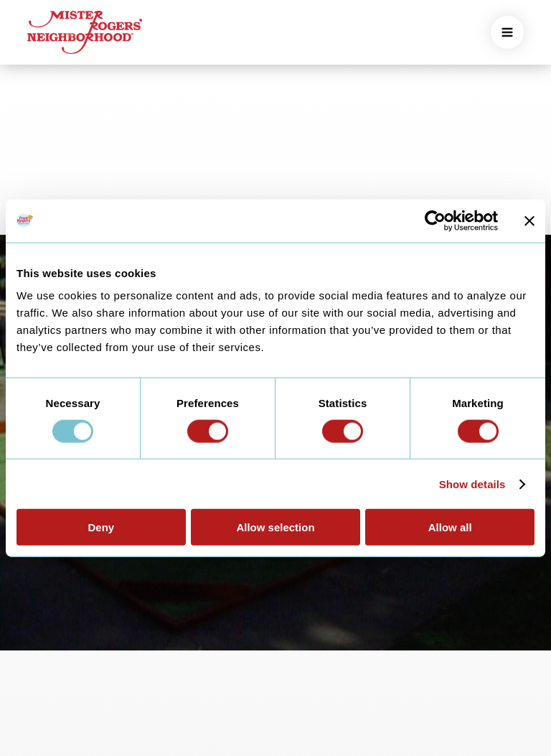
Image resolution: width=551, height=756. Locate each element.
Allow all (450, 527)
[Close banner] (529, 220)
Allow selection (275, 527)
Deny (101, 527)
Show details (472, 484)
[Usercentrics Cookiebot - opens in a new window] (435, 220)
